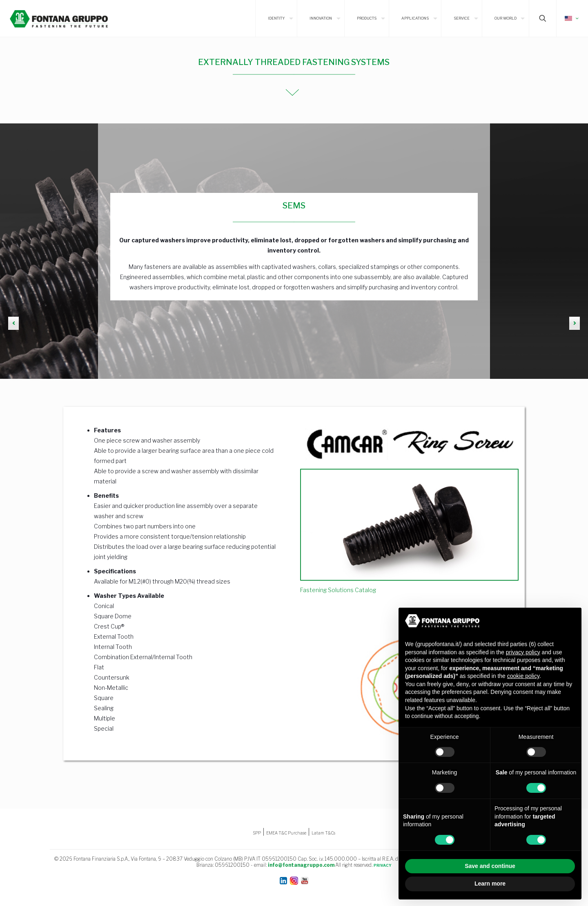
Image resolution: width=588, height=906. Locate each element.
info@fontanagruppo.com (301, 865)
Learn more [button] (490, 884)
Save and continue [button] (490, 866)
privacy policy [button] (523, 652)
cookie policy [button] (523, 676)
